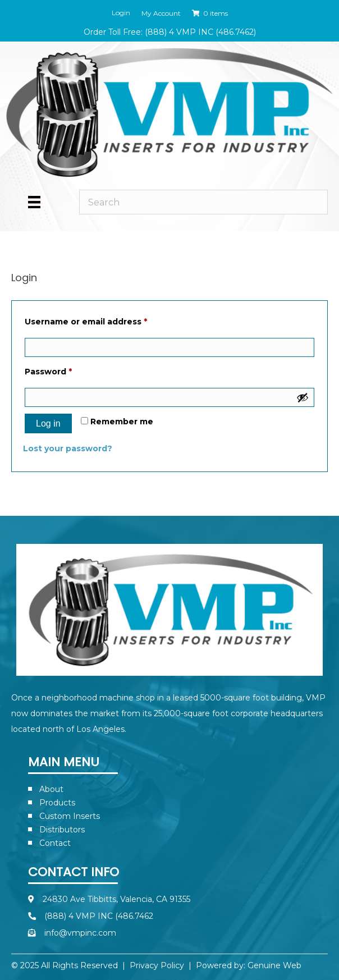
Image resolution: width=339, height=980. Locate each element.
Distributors (62, 830)
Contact (55, 843)
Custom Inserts (70, 816)
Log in (48, 423)
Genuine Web (274, 965)
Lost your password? (68, 448)
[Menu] (34, 202)
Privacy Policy (157, 965)
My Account (161, 13)
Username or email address (105, 320)
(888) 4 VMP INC (179, 32)
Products (57, 803)
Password (68, 370)
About (51, 789)
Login (121, 13)
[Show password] (303, 397)
